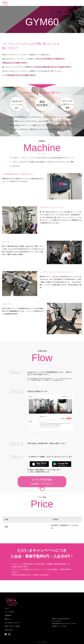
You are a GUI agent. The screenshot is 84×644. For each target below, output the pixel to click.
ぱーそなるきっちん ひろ (12, 623)
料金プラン (8, 619)
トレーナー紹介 (9, 612)
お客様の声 (8, 615)
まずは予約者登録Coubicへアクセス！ (42, 482)
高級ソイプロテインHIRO (12, 626)
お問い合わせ (9, 630)
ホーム (7, 608)
